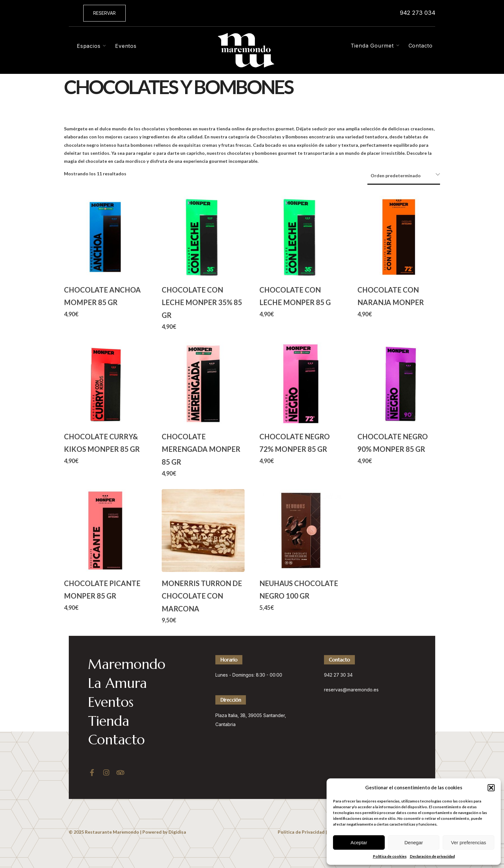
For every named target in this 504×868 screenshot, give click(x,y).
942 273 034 (418, 13)
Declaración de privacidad (432, 856)
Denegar (414, 842)
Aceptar (359, 842)
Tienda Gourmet (372, 46)
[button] (491, 788)
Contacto (421, 46)
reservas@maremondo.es (351, 690)
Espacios (89, 46)
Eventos (126, 46)
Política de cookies (390, 856)
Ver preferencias (468, 842)
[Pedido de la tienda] (404, 176)
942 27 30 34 (338, 675)
